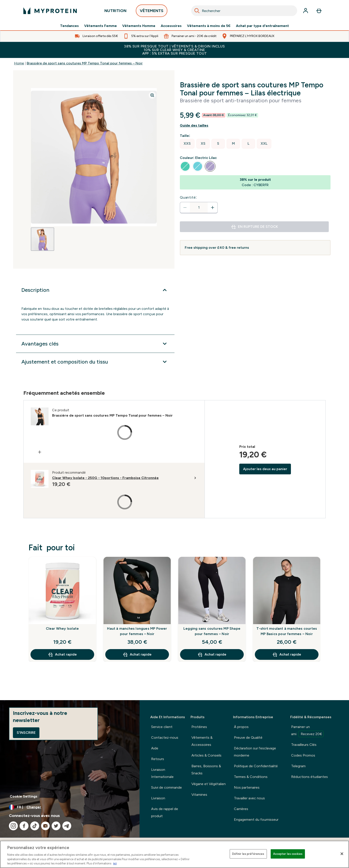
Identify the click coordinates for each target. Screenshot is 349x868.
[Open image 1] (43, 239)
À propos (241, 727)
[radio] (187, 144)
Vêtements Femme (100, 26)
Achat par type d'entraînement (262, 26)
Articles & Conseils (206, 755)
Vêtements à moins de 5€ (209, 26)
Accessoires (171, 26)
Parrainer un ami (307, 731)
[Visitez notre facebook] (24, 826)
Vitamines (199, 795)
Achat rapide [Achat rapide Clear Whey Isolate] (62, 654)
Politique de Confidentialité (256, 766)
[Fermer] (342, 854)
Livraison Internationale (162, 773)
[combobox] (244, 11)
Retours (158, 759)
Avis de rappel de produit (165, 812)
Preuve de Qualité (248, 737)
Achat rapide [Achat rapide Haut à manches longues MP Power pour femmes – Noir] (137, 654)
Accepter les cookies (288, 854)
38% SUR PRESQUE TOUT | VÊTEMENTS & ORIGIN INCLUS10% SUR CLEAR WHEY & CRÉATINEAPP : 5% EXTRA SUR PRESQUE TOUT (174, 50)
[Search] (197, 11)
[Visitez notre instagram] (13, 826)
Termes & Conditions (251, 777)
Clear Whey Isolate (62, 628)
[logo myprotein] (50, 11)
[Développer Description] (95, 290)
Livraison (158, 798)
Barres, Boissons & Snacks (206, 770)
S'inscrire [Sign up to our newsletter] (26, 733)
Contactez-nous (165, 737)
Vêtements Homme (139, 26)
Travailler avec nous (249, 798)
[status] (199, 208)
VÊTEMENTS (152, 12)
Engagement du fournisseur (256, 820)
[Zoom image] (152, 95)
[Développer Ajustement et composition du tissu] (95, 362)
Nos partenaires (247, 787)
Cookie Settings (24, 796)
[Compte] (306, 11)
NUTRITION (115, 12)
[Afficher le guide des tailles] (255, 125)
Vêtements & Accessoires (202, 741)
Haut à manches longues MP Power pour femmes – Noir (137, 631)
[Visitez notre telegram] (67, 826)
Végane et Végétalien (209, 784)
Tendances (69, 26)
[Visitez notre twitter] (56, 826)
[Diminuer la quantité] (185, 208)
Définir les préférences (248, 854)
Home (19, 63)
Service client (162, 727)
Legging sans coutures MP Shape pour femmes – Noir (212, 631)
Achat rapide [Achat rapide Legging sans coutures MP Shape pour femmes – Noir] (212, 654)
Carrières (241, 809)
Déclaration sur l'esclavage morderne (255, 752)
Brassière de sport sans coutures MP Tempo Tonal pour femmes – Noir (85, 63)
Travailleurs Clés (304, 745)
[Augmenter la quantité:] (213, 208)
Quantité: (188, 197)
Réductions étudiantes (309, 777)
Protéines (199, 727)
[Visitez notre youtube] (45, 826)
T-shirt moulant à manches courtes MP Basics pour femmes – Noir (287, 631)
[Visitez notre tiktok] (35, 826)
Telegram (298, 766)
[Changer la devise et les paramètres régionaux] (70, 807)
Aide (155, 748)
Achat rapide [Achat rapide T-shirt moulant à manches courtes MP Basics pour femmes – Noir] (287, 654)
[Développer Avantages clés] (95, 344)
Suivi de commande (166, 787)
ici (115, 863)
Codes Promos (303, 755)
